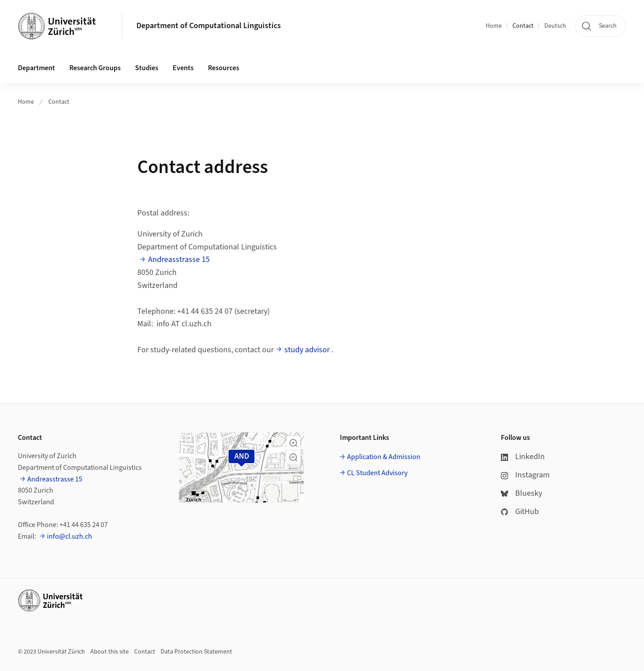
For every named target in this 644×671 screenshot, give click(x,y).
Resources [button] (224, 68)
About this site (110, 652)
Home (494, 26)
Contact (523, 26)
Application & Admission (384, 457)
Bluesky (521, 493)
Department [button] (36, 68)
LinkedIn (523, 457)
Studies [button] (147, 68)
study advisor (307, 350)
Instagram (525, 475)
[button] (293, 443)
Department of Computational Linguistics (209, 26)
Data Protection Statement (196, 652)
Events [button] (183, 68)
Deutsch (555, 26)
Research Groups (95, 68)
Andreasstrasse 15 (179, 260)
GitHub (520, 512)
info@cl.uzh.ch (70, 536)
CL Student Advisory (377, 473)
